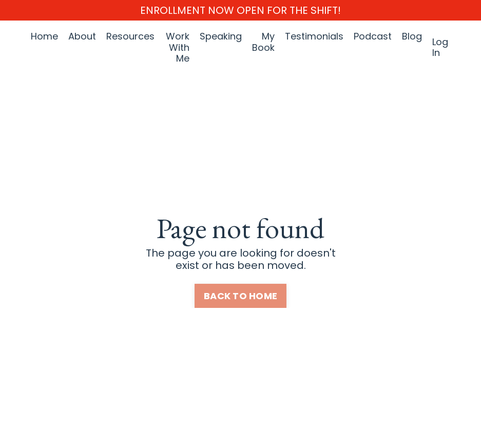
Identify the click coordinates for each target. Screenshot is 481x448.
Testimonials (314, 37)
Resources (130, 37)
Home (44, 37)
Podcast (373, 37)
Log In (440, 47)
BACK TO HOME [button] (241, 296)
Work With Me (178, 47)
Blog (412, 37)
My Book (263, 42)
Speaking (221, 37)
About (82, 37)
